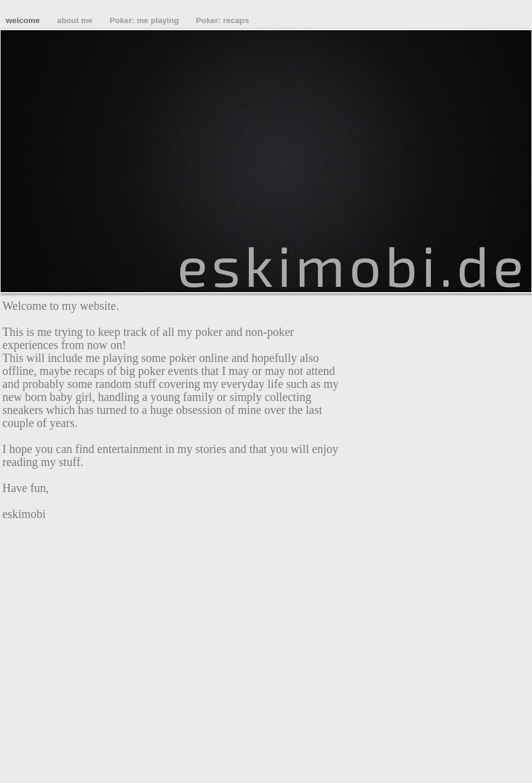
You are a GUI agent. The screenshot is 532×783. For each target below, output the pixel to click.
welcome (24, 20)
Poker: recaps (222, 20)
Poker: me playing (145, 20)
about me (76, 20)
